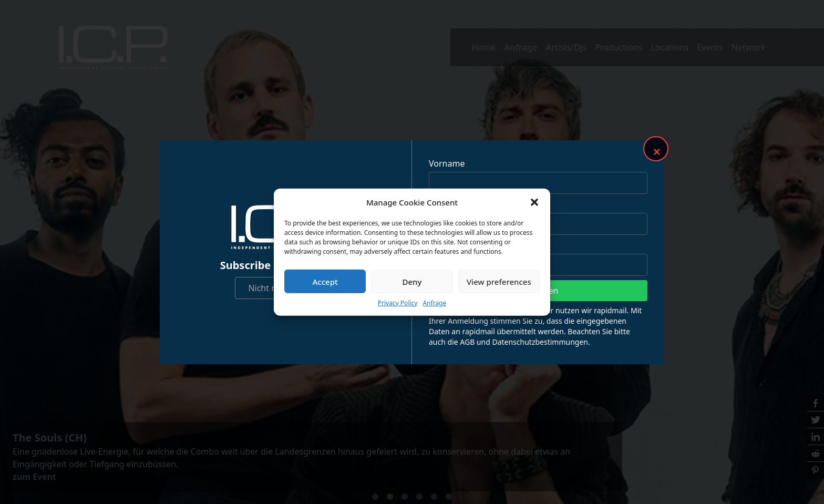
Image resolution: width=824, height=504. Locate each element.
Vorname (447, 163)
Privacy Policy (398, 303)
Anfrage (434, 303)
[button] (534, 202)
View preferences (499, 281)
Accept (325, 281)
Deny (412, 281)
